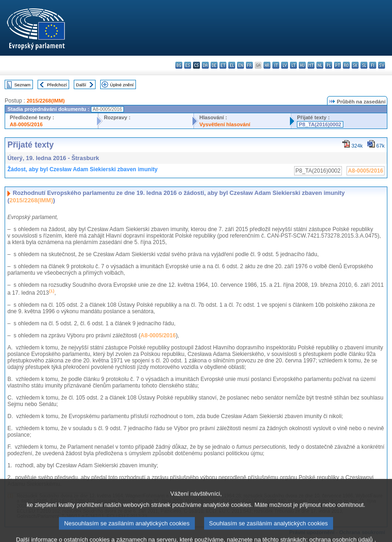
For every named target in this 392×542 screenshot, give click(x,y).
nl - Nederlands (320, 65)
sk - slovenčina (355, 65)
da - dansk (205, 65)
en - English (241, 65)
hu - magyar (302, 65)
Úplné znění (122, 85)
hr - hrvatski (267, 65)
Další (81, 85)
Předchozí (57, 85)
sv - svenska (382, 65)
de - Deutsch (214, 65)
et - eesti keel (223, 65)
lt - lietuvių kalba (293, 65)
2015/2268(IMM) (45, 101)
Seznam (22, 85)
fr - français (249, 65)
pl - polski (329, 65)
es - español (188, 65)
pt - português (337, 65)
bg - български (179, 65)
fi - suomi (373, 65)
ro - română (346, 65)
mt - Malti (311, 65)
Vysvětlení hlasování (225, 124)
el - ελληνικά (232, 65)
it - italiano (276, 65)
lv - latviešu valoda (285, 65)
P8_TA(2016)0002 (320, 124)
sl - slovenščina (364, 65)
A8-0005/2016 (26, 124)
